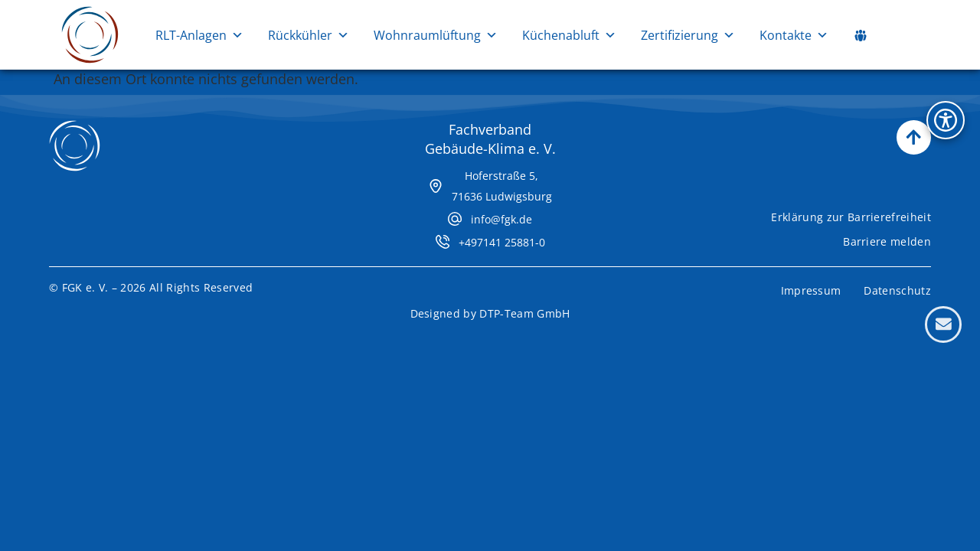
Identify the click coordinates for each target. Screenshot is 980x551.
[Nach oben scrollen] (914, 137)
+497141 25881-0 (502, 242)
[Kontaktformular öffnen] (943, 324)
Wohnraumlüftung (436, 35)
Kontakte (794, 35)
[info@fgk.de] (455, 219)
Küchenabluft (569, 35)
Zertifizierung (688, 35)
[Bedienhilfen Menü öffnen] (946, 120)
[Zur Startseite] (90, 35)
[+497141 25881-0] (443, 242)
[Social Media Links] (861, 35)
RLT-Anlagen (199, 35)
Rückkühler (309, 35)
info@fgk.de (501, 219)
